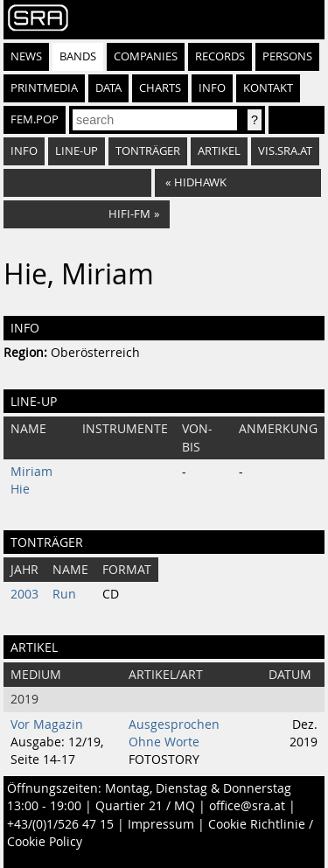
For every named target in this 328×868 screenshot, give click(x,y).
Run (64, 594)
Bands (78, 56)
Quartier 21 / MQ (145, 806)
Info (212, 88)
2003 (24, 594)
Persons (287, 56)
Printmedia (44, 88)
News (26, 56)
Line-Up (77, 151)
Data (108, 88)
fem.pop (35, 119)
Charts (160, 88)
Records (220, 56)
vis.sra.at (285, 151)
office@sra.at (247, 806)
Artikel (219, 151)
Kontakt (268, 88)
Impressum (161, 824)
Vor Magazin (47, 724)
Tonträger (148, 151)
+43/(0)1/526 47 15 (60, 824)
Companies (146, 56)
